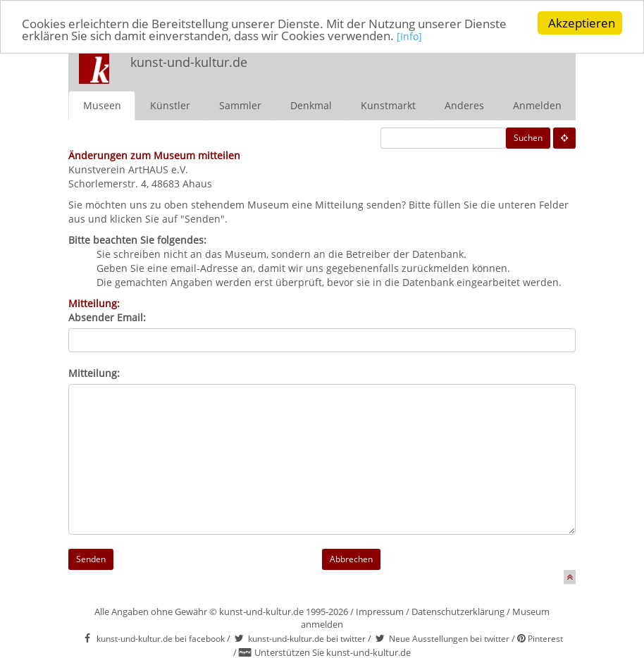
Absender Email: (107, 317)
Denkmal (311, 105)
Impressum (380, 611)
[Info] (409, 36)
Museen (102, 105)
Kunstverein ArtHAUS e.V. (128, 169)
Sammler (240, 105)
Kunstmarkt (388, 105)
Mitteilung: (94, 372)
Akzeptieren (582, 23)
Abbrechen (351, 558)
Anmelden (537, 105)
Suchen (528, 137)
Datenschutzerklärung (458, 611)
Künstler (170, 105)
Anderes (464, 105)
